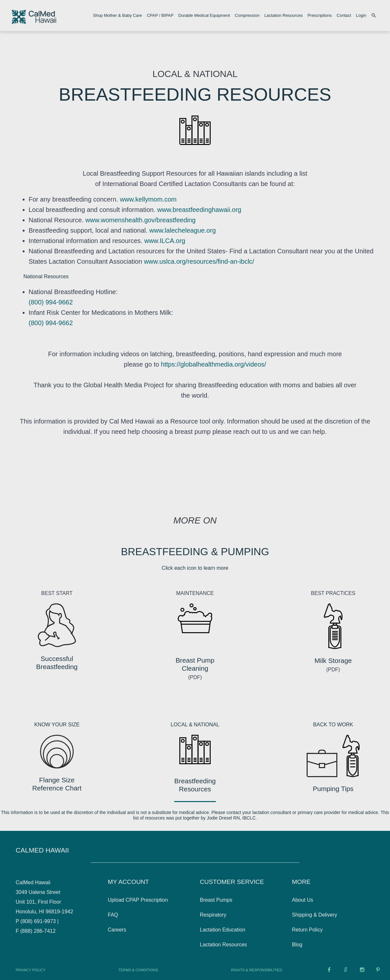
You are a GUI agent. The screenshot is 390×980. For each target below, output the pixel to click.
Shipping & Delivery (315, 915)
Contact (344, 15)
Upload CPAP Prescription (138, 900)
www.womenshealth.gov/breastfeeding (140, 220)
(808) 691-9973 (38, 921)
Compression (247, 15)
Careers (117, 930)
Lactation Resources (284, 15)
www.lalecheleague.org (182, 230)
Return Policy (307, 930)
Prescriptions (320, 15)
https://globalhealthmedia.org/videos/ (214, 364)
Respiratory (213, 915)
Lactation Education (223, 930)
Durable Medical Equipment (204, 15)
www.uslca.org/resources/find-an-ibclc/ (198, 261)
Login (361, 15)
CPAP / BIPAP (160, 15)
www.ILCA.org (164, 241)
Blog (297, 945)
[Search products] (375, 16)
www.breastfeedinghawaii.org (199, 210)
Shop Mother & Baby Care (118, 15)
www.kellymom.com (148, 199)
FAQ (113, 915)
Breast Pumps (216, 900)
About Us (303, 900)
